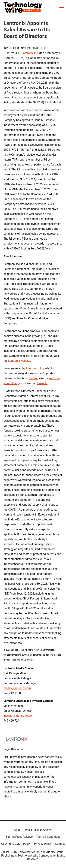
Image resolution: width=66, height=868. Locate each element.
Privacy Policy (43, 844)
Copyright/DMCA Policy (16, 844)
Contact (60, 844)
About (18, 830)
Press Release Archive (39, 830)
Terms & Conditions (48, 837)
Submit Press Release (19, 837)
